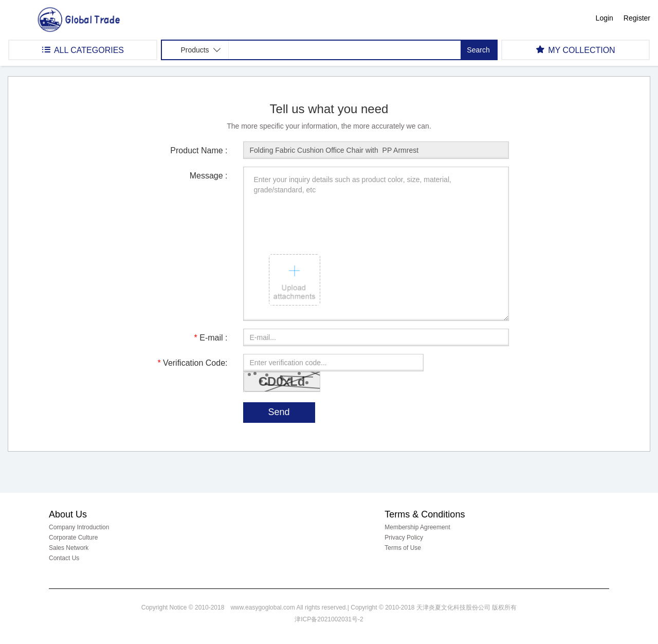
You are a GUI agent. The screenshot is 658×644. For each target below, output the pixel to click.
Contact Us (64, 558)
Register (637, 18)
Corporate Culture (73, 538)
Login (605, 18)
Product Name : (199, 150)
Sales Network (69, 548)
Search (478, 50)
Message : (209, 176)
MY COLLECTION (575, 50)
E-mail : (211, 338)
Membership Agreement (417, 527)
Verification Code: (192, 363)
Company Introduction (79, 527)
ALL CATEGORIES (83, 50)
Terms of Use (403, 548)
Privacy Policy (404, 538)
